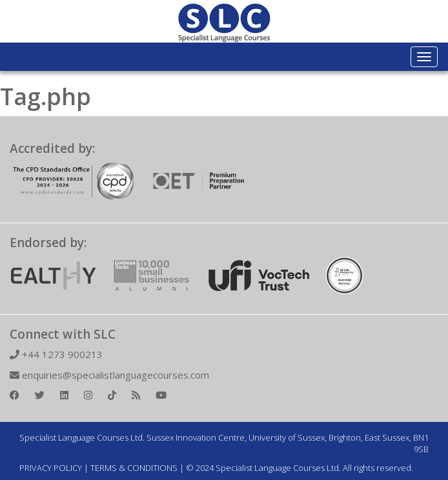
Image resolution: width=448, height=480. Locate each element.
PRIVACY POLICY (51, 468)
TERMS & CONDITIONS (134, 468)
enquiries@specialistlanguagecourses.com (109, 375)
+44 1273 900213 (56, 354)
